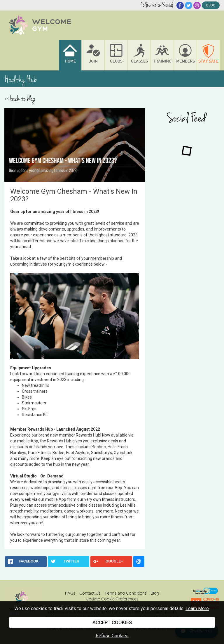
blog (211, 5)
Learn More (197, 608)
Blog (155, 593)
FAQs (70, 593)
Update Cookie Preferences (112, 599)
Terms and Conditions (126, 593)
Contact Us (90, 593)
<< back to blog (20, 99)
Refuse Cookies (112, 636)
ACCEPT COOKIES (112, 622)
